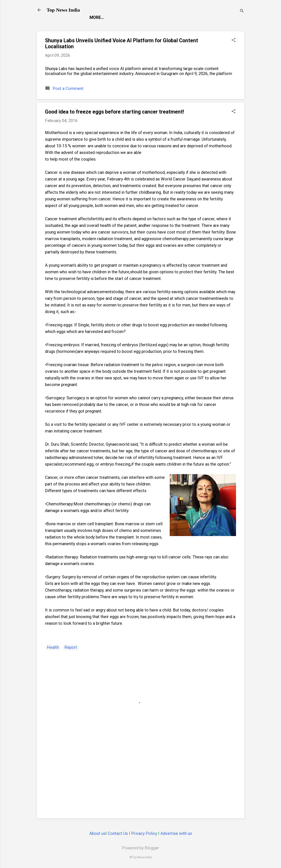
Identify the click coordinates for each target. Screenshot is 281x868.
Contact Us (118, 833)
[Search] (242, 11)
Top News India (63, 10)
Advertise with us (176, 833)
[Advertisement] (140, 780)
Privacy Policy (144, 833)
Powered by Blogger (140, 848)
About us (97, 833)
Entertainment (130, 17)
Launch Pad (167, 17)
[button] (234, 41)
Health (53, 647)
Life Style (198, 17)
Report (97, 17)
